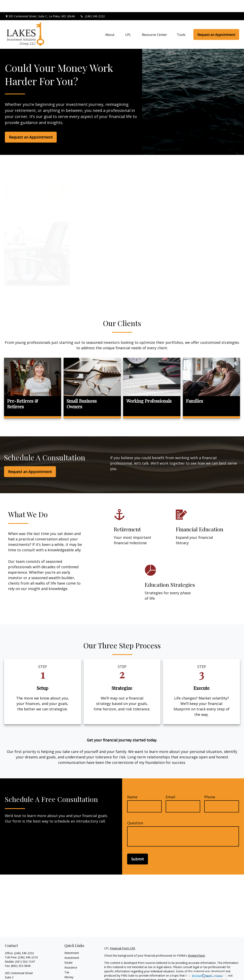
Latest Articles (74, 975)
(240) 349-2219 (28, 945)
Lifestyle (70, 970)
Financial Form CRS (123, 936)
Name (132, 785)
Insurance (71, 955)
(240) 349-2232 (92, 4)
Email (170, 785)
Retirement (72, 941)
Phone (210, 785)
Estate (69, 950)
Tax (67, 960)
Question (135, 811)
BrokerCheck (196, 943)
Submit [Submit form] (138, 847)
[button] (110, 22)
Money (69, 965)
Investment (72, 946)
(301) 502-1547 (25, 949)
